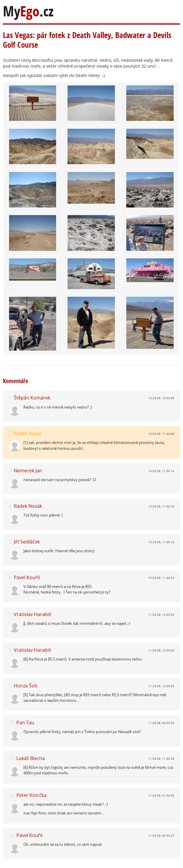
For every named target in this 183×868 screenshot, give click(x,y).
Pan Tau (25, 723)
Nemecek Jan (28, 471)
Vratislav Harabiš (32, 614)
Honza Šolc (26, 686)
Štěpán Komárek (32, 398)
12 (11, 795)
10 (11, 723)
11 (11, 758)
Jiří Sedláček (27, 542)
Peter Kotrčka (31, 795)
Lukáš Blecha (31, 758)
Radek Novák (28, 506)
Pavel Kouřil (27, 577)
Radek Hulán (28, 433)
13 (11, 835)
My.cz (28, 11)
